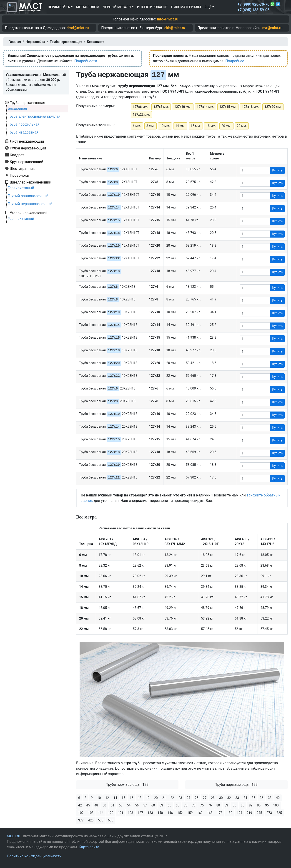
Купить (277, 170)
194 (240, 813)
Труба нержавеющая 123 (127, 785)
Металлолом (88, 7)
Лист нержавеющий (27, 141)
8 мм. (151, 126)
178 (220, 813)
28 (213, 798)
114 (101, 813)
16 (132, 798)
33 (237, 798)
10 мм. (165, 126)
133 (150, 813)
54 (129, 805)
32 (229, 798)
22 (172, 798)
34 (245, 798)
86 (243, 805)
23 (180, 798)
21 (164, 798)
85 (234, 805)
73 (194, 805)
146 (170, 813)
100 (276, 805)
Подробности (86, 61)
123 (130, 813)
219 (249, 813)
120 (111, 813)
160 (200, 813)
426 (91, 820)
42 (80, 805)
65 (169, 805)
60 (153, 805)
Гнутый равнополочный (28, 196)
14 (115, 798)
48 (96, 805)
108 (91, 813)
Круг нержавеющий (26, 162)
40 (278, 798)
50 (104, 805)
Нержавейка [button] (59, 7)
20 (156, 798)
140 (160, 813)
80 (218, 805)
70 (186, 805)
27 (205, 798)
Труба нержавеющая (28, 103)
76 (210, 805)
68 (178, 805)
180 (230, 813)
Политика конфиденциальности (34, 856)
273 (269, 813)
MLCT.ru (14, 836)
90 (259, 805)
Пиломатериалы (186, 7)
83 (226, 805)
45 (88, 805)
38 (270, 798)
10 (99, 798)
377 (81, 820)
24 (188, 798)
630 (111, 820)
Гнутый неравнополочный (30, 204)
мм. (140, 107)
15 (123, 798)
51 (113, 805)
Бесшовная (17, 108)
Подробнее (235, 61)
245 (259, 813)
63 (161, 805)
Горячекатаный (21, 188)
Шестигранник (22, 169)
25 (197, 798)
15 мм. (196, 126)
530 (101, 820)
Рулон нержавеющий (28, 148)
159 (190, 813)
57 (145, 805)
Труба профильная (24, 124)
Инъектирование (152, 7)
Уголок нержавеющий (29, 213)
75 (202, 805)
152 (180, 813)
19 (148, 798)
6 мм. (137, 126)
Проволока (19, 175)
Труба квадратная (23, 132)
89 (251, 805)
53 (121, 805)
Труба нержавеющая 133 (237, 785)
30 (221, 798)
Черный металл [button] (117, 7)
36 (262, 798)
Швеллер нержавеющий (31, 182)
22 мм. (242, 126)
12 (107, 798)
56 (137, 805)
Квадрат (17, 155)
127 (140, 813)
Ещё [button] (208, 7)
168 (210, 813)
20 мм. (226, 126)
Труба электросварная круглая (34, 116)
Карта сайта (89, 847)
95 (267, 805)
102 (81, 813)
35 (253, 798)
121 (120, 813)
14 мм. (180, 126)
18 (140, 798)
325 (279, 813)
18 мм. (211, 126)
